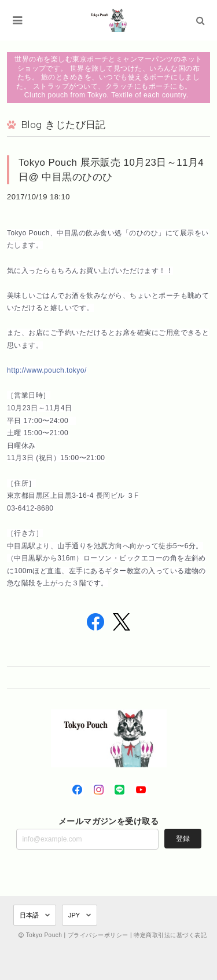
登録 (183, 839)
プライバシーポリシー (98, 935)
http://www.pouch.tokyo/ (47, 370)
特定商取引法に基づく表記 (170, 935)
